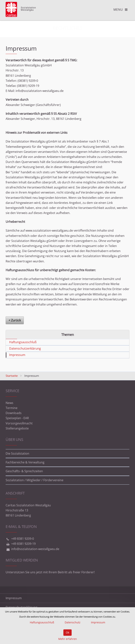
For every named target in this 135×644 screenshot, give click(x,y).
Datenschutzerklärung (25, 348)
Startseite (12, 376)
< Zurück (15, 320)
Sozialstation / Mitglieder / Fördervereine (34, 480)
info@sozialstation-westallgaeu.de (35, 549)
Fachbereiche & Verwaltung (25, 462)
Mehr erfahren (68, 639)
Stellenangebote (17, 428)
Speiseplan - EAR (17, 418)
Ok (67, 632)
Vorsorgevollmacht (19, 423)
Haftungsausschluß (23, 342)
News (9, 403)
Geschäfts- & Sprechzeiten (24, 471)
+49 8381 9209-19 (23, 544)
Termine (12, 408)
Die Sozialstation (17, 453)
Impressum (17, 355)
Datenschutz (73, 622)
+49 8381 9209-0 (23, 539)
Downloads (14, 413)
